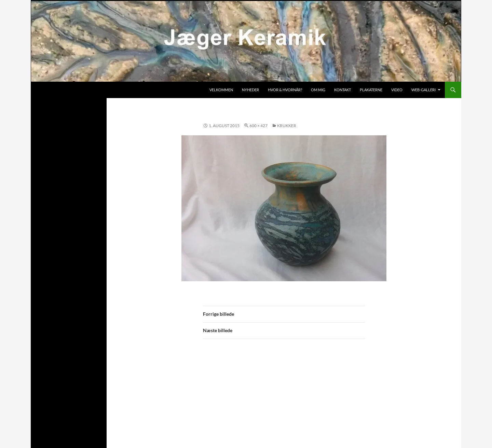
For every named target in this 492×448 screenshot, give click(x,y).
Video (397, 90)
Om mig (318, 90)
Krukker (287, 126)
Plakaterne (371, 90)
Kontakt (343, 90)
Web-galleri (423, 90)
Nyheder (250, 90)
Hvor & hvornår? (285, 90)
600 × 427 (258, 126)
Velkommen (221, 90)
